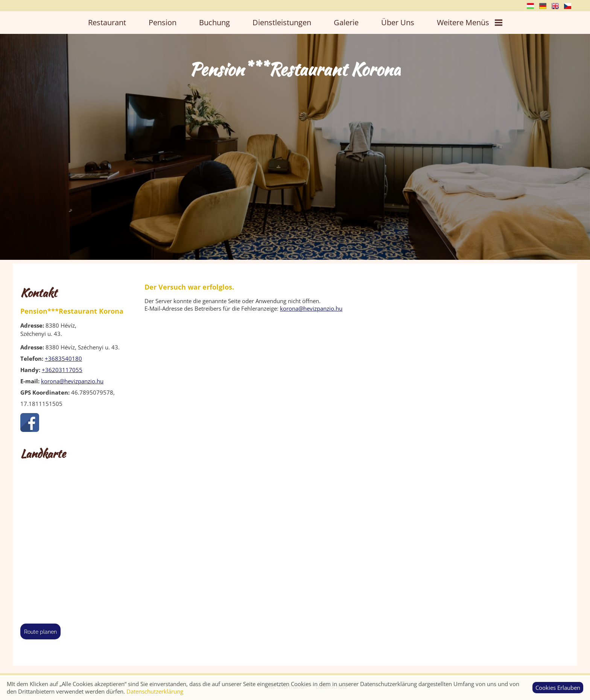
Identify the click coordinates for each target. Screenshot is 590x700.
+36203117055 (62, 370)
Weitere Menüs (470, 22)
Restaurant (107, 22)
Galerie (346, 22)
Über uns (398, 22)
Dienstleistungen (282, 22)
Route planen (40, 632)
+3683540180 (63, 358)
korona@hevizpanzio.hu (72, 381)
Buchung (214, 22)
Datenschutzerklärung (155, 691)
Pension (163, 22)
